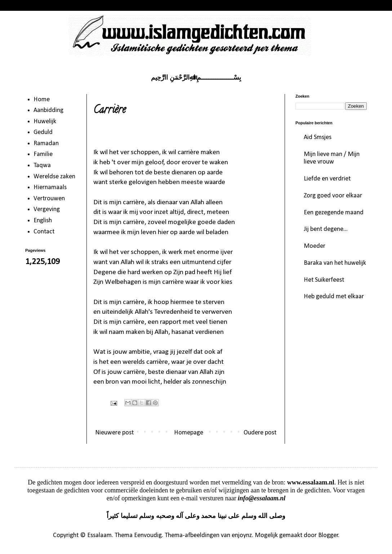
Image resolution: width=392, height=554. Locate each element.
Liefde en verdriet (327, 179)
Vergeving (47, 209)
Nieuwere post (114, 433)
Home (42, 100)
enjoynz (242, 535)
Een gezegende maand (334, 213)
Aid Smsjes (318, 137)
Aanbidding (48, 110)
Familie (43, 154)
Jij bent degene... (326, 229)
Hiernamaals (50, 187)
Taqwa (42, 166)
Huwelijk (45, 122)
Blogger (328, 535)
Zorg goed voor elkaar (333, 196)
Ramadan (46, 144)
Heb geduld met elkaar (334, 297)
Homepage (189, 433)
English (43, 221)
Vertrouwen (49, 199)
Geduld (43, 132)
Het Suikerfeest (324, 280)
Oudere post (260, 433)
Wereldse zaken (54, 177)
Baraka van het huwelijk (335, 263)
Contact (44, 232)
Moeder (315, 246)
